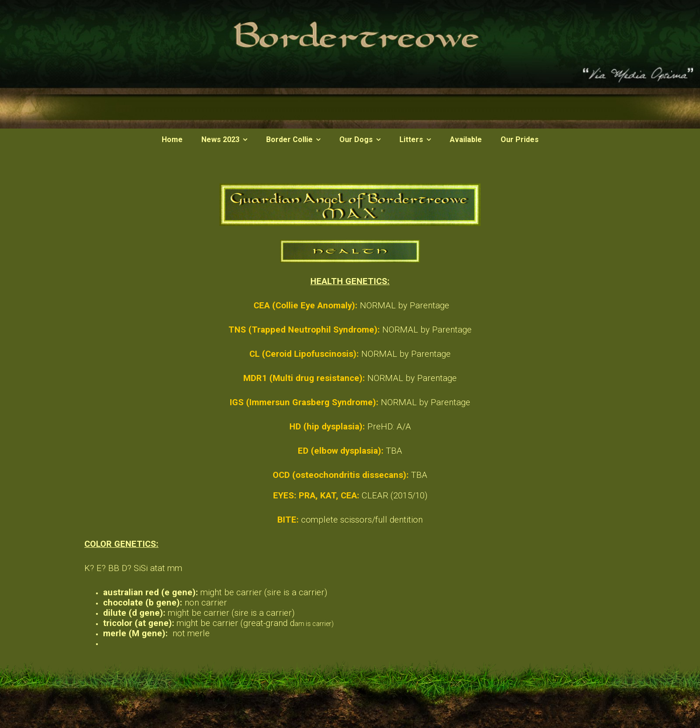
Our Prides (520, 139)
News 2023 (220, 139)
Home (172, 139)
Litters (411, 139)
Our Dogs (356, 139)
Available (466, 139)
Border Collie (289, 139)
